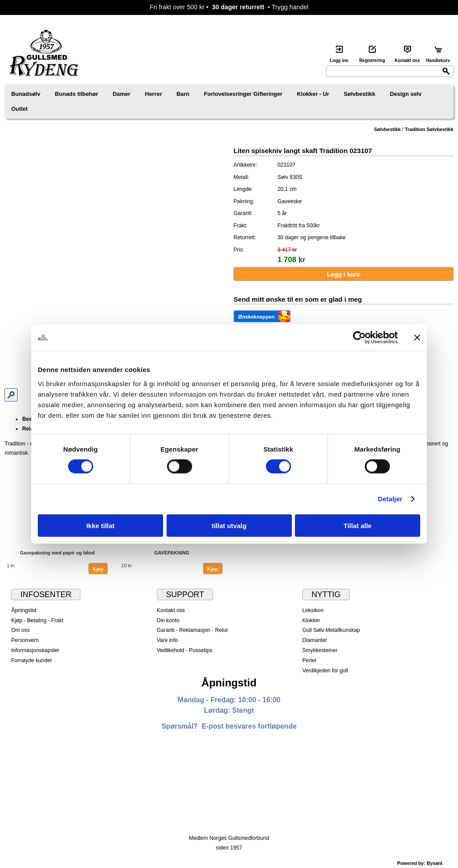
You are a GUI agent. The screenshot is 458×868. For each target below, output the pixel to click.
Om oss (20, 630)
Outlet (19, 109)
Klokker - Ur (313, 94)
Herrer (154, 94)
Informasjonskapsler (35, 650)
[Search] (390, 71)
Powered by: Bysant (420, 863)
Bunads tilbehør (77, 94)
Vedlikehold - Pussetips (185, 650)
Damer (121, 94)
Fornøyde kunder (31, 660)
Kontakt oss (171, 610)
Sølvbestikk (360, 94)
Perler (310, 660)
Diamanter (315, 640)
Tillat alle (358, 525)
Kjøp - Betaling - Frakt (37, 620)
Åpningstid (24, 610)
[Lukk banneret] (417, 338)
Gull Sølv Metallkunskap (331, 630)
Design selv (406, 94)
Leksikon (313, 610)
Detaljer (390, 499)
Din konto (168, 620)
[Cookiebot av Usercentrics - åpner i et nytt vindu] (359, 338)
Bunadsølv (25, 94)
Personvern (25, 640)
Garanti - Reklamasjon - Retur (193, 630)
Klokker (311, 620)
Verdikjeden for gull (325, 671)
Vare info (167, 640)
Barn (183, 94)
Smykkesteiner (320, 650)
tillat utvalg (229, 525)
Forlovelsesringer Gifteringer (243, 94)
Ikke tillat (100, 525)
